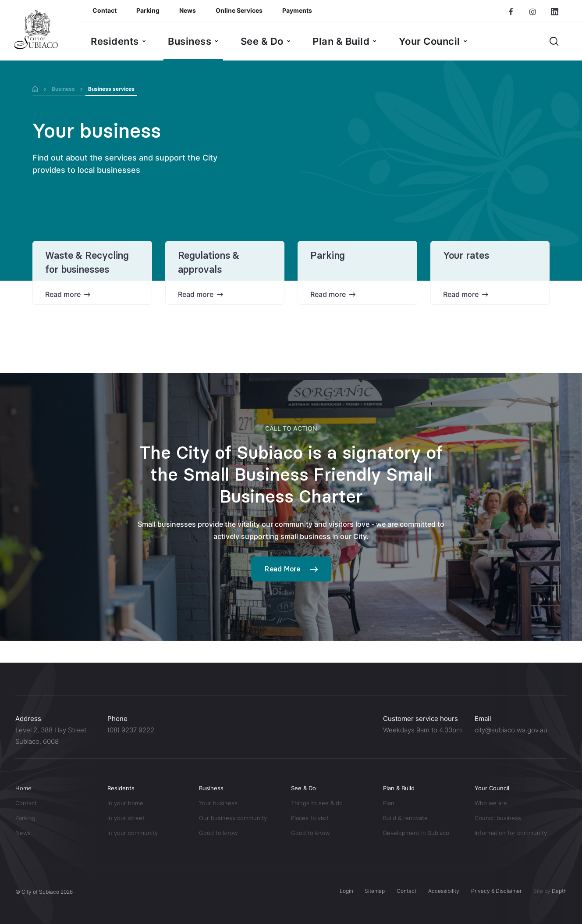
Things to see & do (318, 803)
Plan (389, 803)
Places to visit (310, 818)
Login (346, 891)
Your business (97, 131)
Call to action (291, 428)
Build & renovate (405, 818)
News (23, 833)
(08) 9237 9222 (131, 730)
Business (63, 89)
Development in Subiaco (416, 833)
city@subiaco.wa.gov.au (511, 730)
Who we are (491, 803)
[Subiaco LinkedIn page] (555, 12)
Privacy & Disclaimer (496, 891)
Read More (282, 569)
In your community (133, 833)
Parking (328, 255)
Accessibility (444, 891)
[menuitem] (118, 41)
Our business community (233, 818)
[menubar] (279, 41)
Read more (63, 294)
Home (23, 788)
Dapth (559, 891)
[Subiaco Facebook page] (511, 12)
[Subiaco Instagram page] (533, 12)
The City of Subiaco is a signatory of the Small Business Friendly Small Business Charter (291, 474)
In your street (126, 818)
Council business (498, 818)
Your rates (466, 255)
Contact (26, 803)
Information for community (511, 833)
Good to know (218, 833)
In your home (125, 803)
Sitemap (375, 891)
